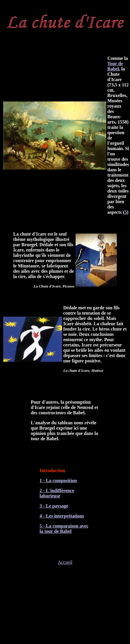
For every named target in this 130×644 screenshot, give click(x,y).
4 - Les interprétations (62, 516)
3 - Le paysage (54, 506)
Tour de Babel (115, 66)
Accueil (65, 562)
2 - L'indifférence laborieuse (57, 493)
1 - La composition (58, 480)
